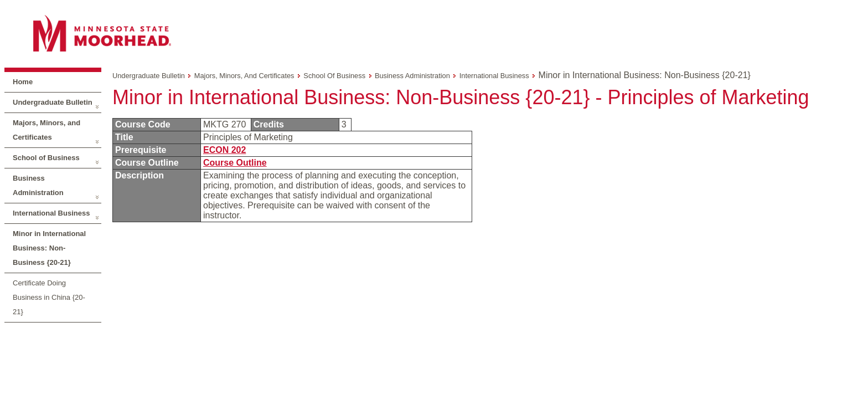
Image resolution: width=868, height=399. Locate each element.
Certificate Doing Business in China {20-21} (49, 297)
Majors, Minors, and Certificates (46, 130)
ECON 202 (224, 150)
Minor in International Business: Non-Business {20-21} (49, 248)
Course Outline (235, 163)
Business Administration (38, 185)
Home (23, 82)
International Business (51, 213)
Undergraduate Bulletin (53, 102)
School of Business (46, 158)
